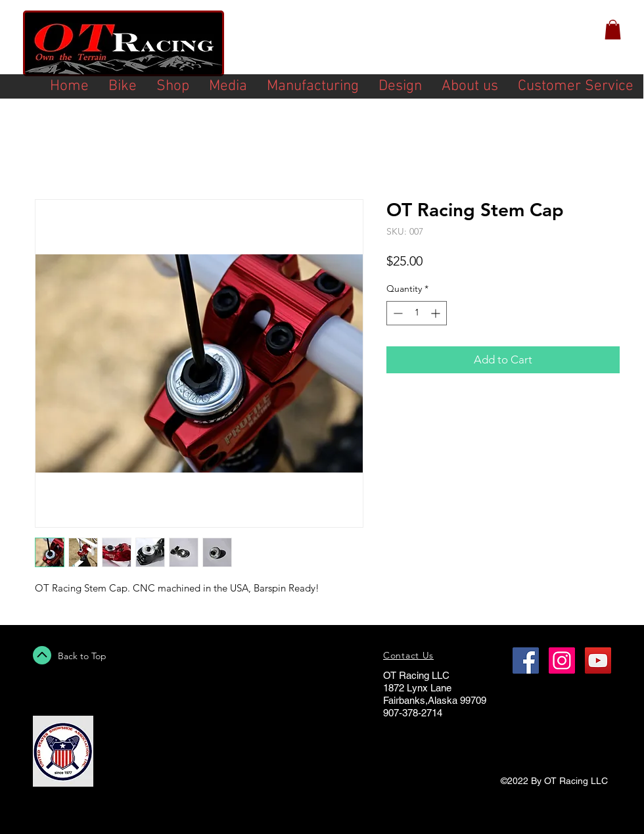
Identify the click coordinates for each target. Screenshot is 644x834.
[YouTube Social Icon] (598, 660)
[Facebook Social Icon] (526, 660)
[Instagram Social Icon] (562, 660)
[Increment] (437, 313)
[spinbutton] (417, 313)
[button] (613, 30)
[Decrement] (397, 313)
